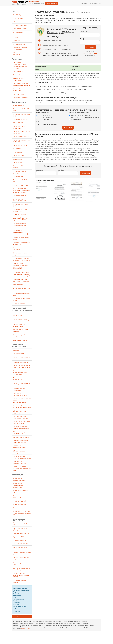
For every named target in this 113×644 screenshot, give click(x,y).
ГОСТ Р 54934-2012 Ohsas (21, 185)
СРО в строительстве (43, 115)
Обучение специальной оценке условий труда (20, 441)
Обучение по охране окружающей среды (19, 412)
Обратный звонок (52, 3)
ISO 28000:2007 (17, 159)
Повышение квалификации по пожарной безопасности (22, 367)
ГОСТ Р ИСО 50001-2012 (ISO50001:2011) (20, 127)
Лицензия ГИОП (18, 72)
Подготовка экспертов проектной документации (21, 428)
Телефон (83, 39)
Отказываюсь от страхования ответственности (84, 117)
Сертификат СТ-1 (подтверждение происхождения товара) (20, 232)
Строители (16, 350)
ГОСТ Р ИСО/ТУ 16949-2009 (21, 137)
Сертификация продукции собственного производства (22, 259)
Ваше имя (83, 32)
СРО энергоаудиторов (85, 86)
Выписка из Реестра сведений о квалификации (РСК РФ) (21, 575)
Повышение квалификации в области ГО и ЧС (22, 379)
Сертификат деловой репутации (19, 172)
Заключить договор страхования (80, 115)
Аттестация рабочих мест (21, 508)
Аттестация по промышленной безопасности (18, 485)
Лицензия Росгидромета (21, 97)
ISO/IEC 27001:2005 (19, 123)
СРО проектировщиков (68, 86)
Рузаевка (85, 3)
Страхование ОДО (19, 537)
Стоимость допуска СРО (20, 544)
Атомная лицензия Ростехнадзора (19, 79)
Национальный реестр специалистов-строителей (21, 320)
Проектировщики (18, 354)
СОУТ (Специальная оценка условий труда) (21, 569)
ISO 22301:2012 (17, 152)
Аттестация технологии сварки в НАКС (20, 497)
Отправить (90, 47)
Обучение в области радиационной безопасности (22, 407)
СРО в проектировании (44, 117)
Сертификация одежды (20, 304)
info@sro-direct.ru (96, 3)
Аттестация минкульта (20, 505)
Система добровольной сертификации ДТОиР (20, 219)
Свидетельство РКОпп (20, 196)
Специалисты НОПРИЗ (20, 340)
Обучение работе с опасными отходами (19, 462)
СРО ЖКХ (60, 90)
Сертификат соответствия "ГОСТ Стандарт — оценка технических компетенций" (21, 274)
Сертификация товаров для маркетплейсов (21, 289)
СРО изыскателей (54, 86)
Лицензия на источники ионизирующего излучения (22, 84)
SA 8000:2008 (17, 149)
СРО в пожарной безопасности (46, 90)
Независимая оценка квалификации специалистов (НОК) (22, 468)
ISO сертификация (19, 106)
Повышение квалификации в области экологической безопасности (22, 373)
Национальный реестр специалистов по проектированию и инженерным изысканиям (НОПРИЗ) (21, 328)
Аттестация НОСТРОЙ (20, 501)
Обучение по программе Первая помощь (21, 433)
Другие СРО (69, 90)
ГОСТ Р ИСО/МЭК (18, 163)
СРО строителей (41, 86)
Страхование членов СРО (21, 533)
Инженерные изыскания (21, 362)
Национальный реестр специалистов (20, 315)
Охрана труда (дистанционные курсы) (20, 394)
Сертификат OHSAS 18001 (21, 119)
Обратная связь (26, 629)
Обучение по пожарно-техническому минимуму (21, 417)
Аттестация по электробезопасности (20, 479)
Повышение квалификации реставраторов (21, 358)
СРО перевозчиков (81, 90)
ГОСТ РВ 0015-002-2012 (20, 145)
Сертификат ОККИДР (19, 215)
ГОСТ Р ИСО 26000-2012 (20, 156)
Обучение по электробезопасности (20, 447)
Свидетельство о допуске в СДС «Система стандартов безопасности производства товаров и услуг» (22, 282)
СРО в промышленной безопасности (47, 93)
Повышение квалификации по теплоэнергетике (21, 422)
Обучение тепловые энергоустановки (19, 452)
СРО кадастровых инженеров (70, 93)
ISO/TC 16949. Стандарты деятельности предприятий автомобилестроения (21, 190)
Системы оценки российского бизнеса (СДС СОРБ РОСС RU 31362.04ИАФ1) (21, 266)
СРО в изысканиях (43, 120)
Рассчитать (68, 128)
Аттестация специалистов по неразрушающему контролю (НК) (22, 513)
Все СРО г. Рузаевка (19, 15)
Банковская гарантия (20, 540)
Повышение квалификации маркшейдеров (21, 384)
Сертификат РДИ (18, 176)
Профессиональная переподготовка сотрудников (22, 457)
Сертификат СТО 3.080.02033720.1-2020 (20, 200)
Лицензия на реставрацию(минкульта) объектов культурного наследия (21, 65)
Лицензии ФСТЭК (18, 94)
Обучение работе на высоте (22, 437)
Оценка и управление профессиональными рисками (20, 225)
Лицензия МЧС (18, 75)
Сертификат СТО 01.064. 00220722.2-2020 (20, 210)
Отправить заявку (22, 617)
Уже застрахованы (76, 120)
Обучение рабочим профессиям (19, 389)
